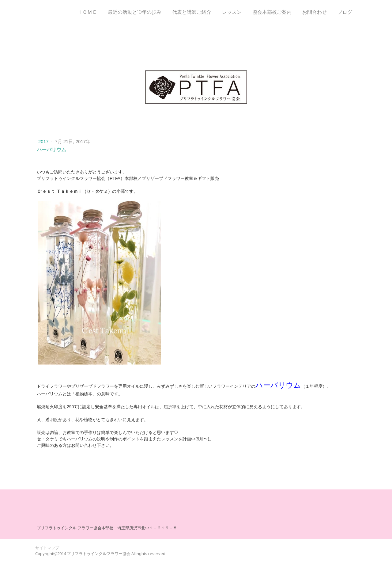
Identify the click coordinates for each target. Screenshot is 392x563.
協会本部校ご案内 (272, 12)
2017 (44, 141)
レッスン (232, 12)
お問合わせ (315, 12)
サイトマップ (47, 548)
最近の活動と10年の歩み (135, 12)
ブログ (345, 12)
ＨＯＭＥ (87, 12)
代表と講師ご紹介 (192, 12)
